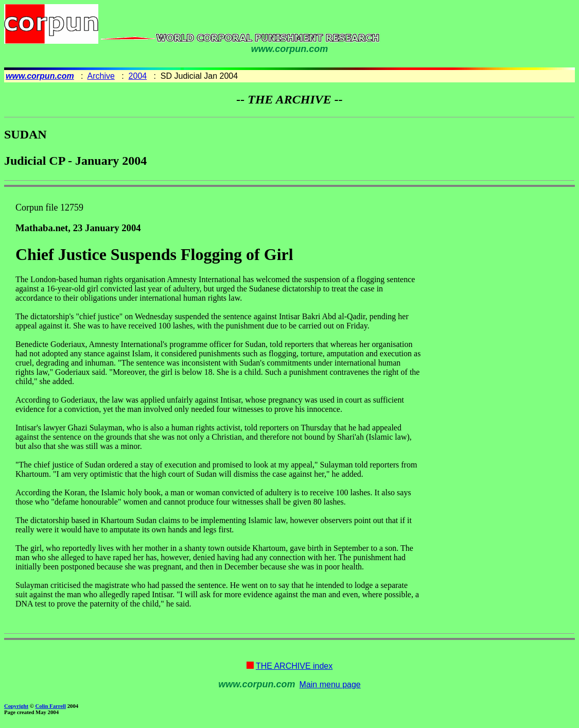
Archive (101, 76)
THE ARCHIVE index (294, 666)
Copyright (16, 706)
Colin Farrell (50, 706)
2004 (138, 76)
